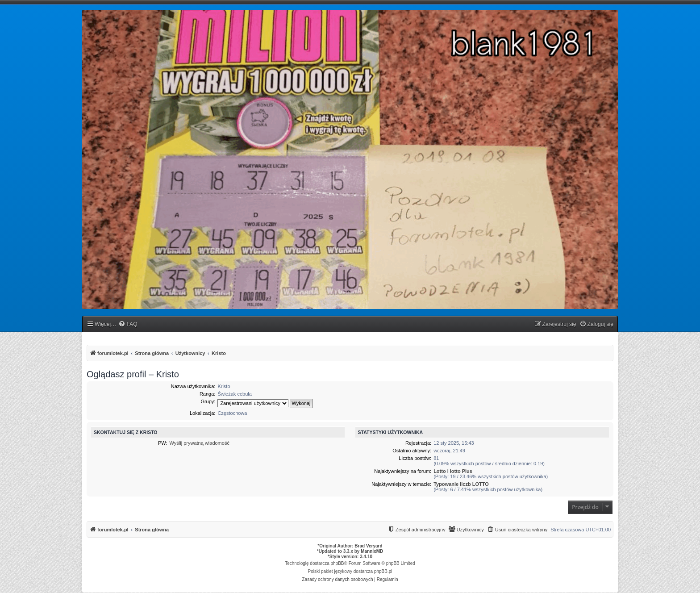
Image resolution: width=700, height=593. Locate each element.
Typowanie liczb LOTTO (461, 484)
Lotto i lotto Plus (453, 471)
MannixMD (372, 551)
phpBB (337, 563)
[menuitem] (128, 324)
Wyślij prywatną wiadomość (200, 443)
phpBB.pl (383, 571)
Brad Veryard (368, 546)
